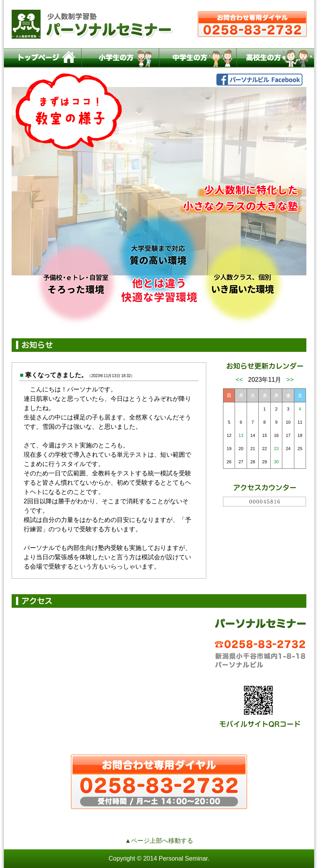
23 (276, 449)
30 (276, 462)
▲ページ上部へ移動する (159, 841)
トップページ (43, 58)
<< (239, 380)
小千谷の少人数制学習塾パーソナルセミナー (159, 24)
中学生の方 (198, 58)
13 (241, 435)
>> (290, 380)
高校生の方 (275, 58)
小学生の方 (120, 58)
